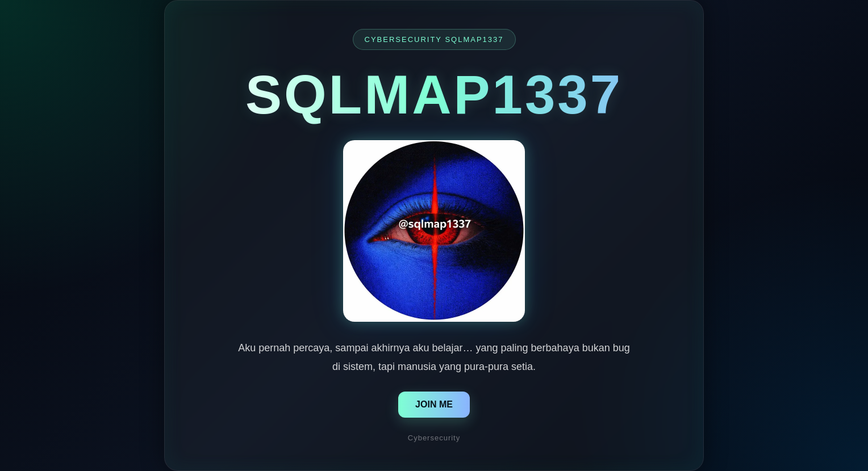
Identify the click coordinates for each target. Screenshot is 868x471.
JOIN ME (434, 404)
